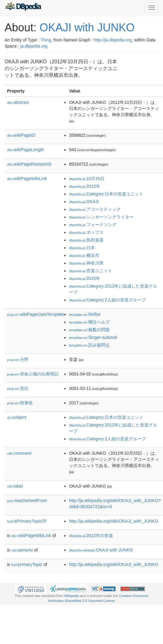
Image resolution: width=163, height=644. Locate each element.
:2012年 (84, 186)
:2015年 (84, 278)
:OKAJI (84, 202)
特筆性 (20, 403)
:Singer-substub (93, 337)
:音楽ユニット (90, 271)
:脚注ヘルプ (89, 322)
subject (17, 417)
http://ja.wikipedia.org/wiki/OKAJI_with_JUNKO (114, 521)
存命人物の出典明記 (33, 374)
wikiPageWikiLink (27, 179)
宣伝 (18, 388)
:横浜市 (84, 255)
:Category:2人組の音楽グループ (107, 300)
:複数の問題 (89, 330)
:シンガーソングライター (101, 217)
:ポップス (86, 232)
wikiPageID (21, 135)
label (15, 486)
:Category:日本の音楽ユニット (106, 194)
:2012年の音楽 (91, 536)
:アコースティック (95, 209)
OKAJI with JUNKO (87, 27)
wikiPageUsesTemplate (36, 314)
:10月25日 (87, 179)
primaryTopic (27, 564)
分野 (18, 359)
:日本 (82, 248)
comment (19, 453)
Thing (46, 40)
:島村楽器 (86, 240)
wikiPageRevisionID (29, 164)
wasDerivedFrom (27, 501)
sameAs (22, 550)
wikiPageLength (26, 150)
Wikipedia (72, 596)
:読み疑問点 (89, 345)
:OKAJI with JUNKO (101, 550)
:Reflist (85, 314)
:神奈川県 (86, 263)
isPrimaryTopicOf (27, 521)
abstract (18, 102)
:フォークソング (93, 225)
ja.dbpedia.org (34, 46)
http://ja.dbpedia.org (113, 40)
